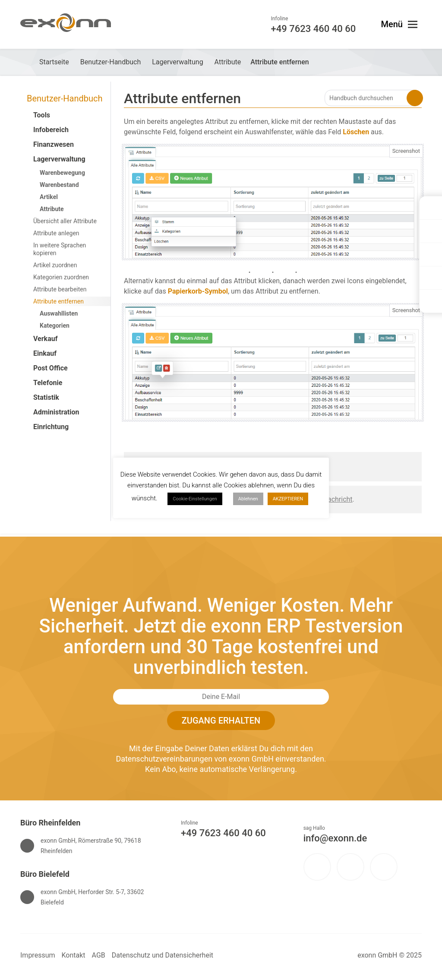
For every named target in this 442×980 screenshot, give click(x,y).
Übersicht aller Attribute (65, 221)
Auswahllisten (59, 313)
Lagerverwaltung (59, 159)
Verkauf (45, 339)
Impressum (38, 955)
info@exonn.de (335, 838)
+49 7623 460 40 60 (223, 833)
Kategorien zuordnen (61, 277)
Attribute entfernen (58, 301)
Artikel (49, 197)
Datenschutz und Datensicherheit (163, 955)
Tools (42, 115)
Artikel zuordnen (55, 265)
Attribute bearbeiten (60, 289)
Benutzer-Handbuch (65, 98)
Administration (56, 412)
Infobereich (51, 130)
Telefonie (48, 383)
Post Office (51, 368)
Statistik (46, 397)
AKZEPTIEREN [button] (288, 499)
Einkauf (45, 353)
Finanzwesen (54, 144)
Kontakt (74, 955)
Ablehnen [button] (248, 499)
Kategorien (55, 326)
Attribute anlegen (56, 233)
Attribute (52, 209)
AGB (99, 955)
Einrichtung (51, 427)
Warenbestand (59, 185)
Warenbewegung (62, 173)
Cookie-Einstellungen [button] (195, 499)
